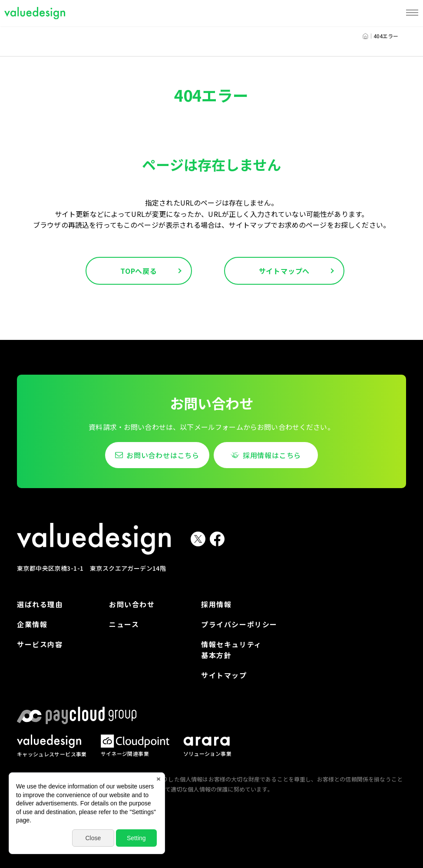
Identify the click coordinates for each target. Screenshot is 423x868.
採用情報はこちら (272, 455)
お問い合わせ (132, 604)
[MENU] (412, 13)
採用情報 (216, 604)
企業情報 (32, 624)
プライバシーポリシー (239, 624)
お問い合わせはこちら (163, 455)
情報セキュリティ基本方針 (231, 650)
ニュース (124, 624)
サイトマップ (224, 675)
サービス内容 (40, 644)
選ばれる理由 (40, 604)
